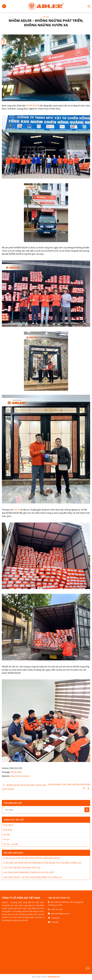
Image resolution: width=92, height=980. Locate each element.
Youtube (55, 922)
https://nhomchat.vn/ (20, 776)
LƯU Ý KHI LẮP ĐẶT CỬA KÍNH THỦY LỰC (22, 868)
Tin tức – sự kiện (11, 844)
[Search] (88, 6)
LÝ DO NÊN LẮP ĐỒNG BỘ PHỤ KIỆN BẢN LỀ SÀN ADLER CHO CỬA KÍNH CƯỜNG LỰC (42, 863)
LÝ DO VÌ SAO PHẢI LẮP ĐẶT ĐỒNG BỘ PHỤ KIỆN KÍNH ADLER (32, 858)
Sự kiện (7, 835)
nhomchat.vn (54, 977)
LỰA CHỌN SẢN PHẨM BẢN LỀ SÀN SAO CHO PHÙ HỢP (29, 872)
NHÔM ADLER (33, 106)
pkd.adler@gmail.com (60, 914)
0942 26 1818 (57, 909)
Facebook (56, 918)
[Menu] (4, 6)
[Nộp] (87, 810)
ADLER (17, 510)
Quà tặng (7, 830)
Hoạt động (8, 825)
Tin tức (46, 17)
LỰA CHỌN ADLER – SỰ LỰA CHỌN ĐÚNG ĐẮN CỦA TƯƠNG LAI (32, 877)
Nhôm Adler (16, 772)
